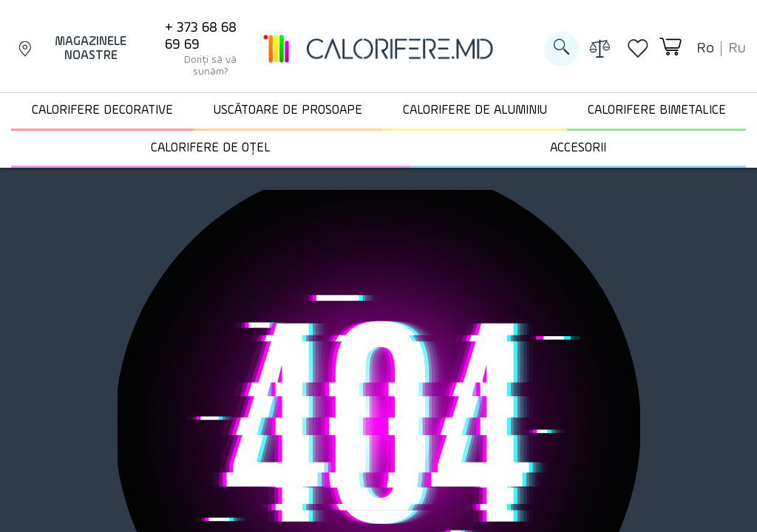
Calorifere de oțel (211, 148)
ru (737, 49)
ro (705, 49)
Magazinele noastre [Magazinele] (72, 49)
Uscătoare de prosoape (288, 110)
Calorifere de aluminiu (475, 110)
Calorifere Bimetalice (657, 110)
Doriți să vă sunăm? (210, 66)
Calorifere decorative (102, 110)
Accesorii (578, 148)
